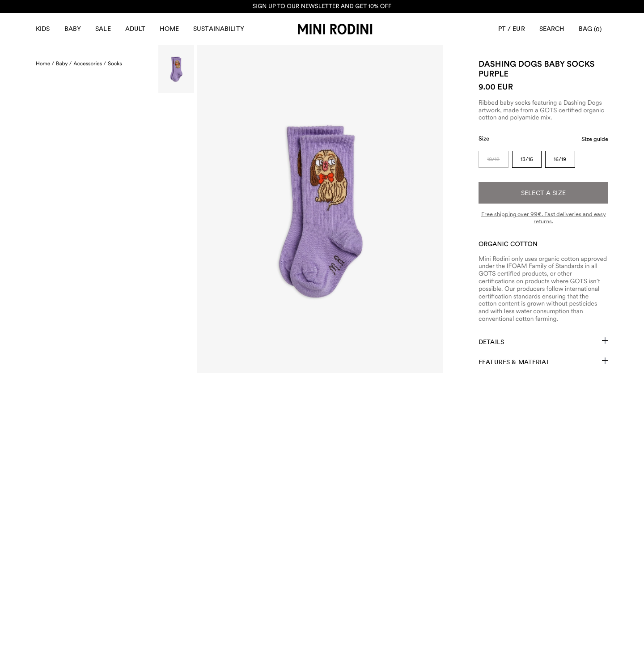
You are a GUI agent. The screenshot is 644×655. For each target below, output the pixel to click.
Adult (136, 29)
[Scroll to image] (176, 69)
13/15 (527, 159)
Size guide (595, 139)
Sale (103, 29)
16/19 (560, 159)
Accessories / (90, 64)
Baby (73, 29)
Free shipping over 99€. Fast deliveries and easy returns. (544, 218)
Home (169, 29)
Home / (45, 64)
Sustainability (219, 29)
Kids (43, 29)
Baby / (64, 64)
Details (543, 341)
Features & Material (543, 362)
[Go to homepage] (335, 29)
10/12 (493, 159)
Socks (115, 64)
